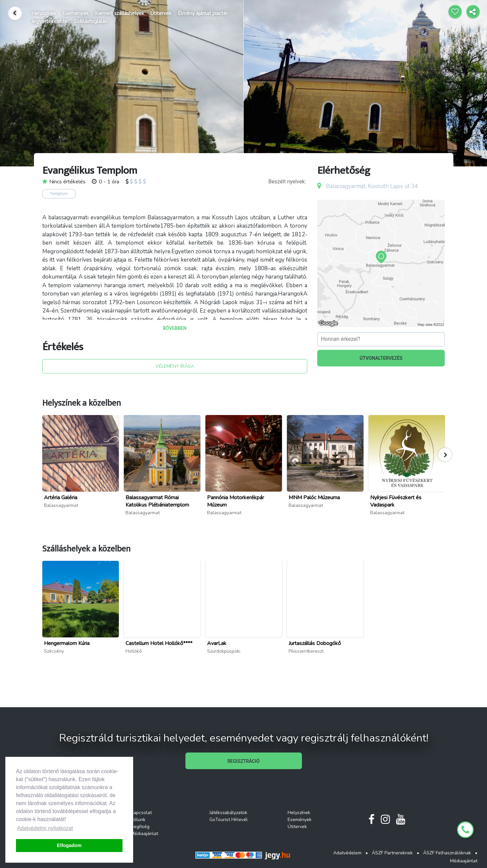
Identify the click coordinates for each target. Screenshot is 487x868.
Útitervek (161, 13)
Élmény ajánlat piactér (203, 13)
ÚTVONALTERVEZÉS (381, 358)
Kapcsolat (141, 813)
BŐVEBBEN (175, 328)
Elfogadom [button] (69, 845)
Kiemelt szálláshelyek (120, 13)
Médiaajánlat (144, 834)
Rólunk (138, 820)
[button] (445, 455)
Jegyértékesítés (49, 21)
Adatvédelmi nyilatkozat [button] (45, 828)
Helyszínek (44, 13)
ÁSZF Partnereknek (392, 853)
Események (75, 13)
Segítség (140, 827)
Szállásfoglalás (90, 21)
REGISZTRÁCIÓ (243, 761)
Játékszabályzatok (228, 813)
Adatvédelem (347, 853)
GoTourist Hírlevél (229, 820)
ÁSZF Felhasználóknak (447, 853)
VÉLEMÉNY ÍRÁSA (175, 366)
